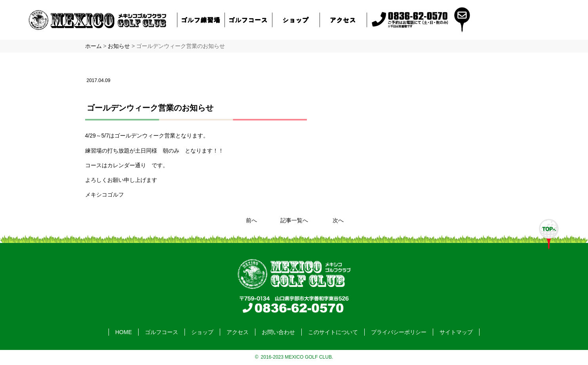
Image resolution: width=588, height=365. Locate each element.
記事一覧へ (294, 220)
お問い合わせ (278, 332)
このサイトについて (333, 332)
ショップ (296, 20)
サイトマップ (456, 332)
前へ (251, 220)
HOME (124, 332)
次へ (338, 220)
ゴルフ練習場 (201, 20)
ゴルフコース (248, 20)
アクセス (343, 20)
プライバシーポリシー (399, 332)
